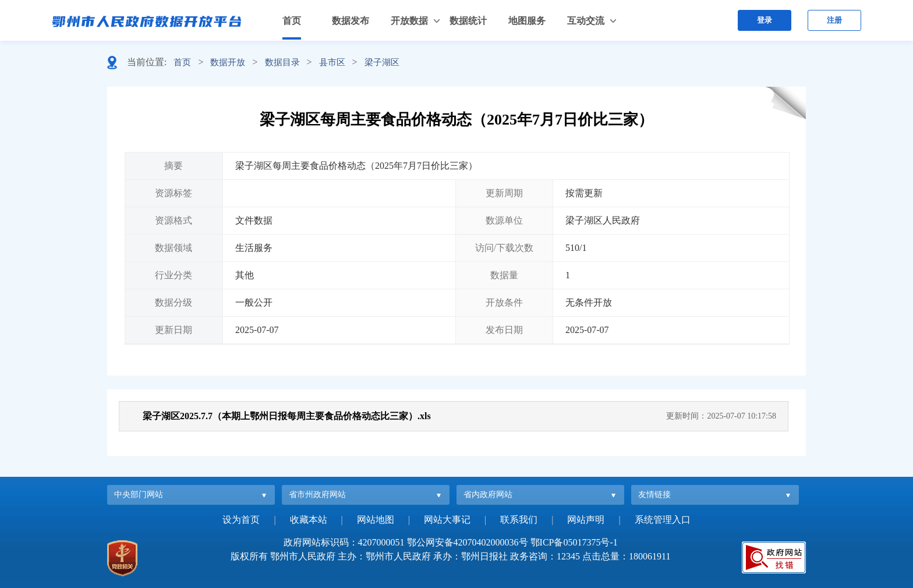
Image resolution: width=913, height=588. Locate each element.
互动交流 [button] (586, 21)
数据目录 (282, 62)
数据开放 (228, 62)
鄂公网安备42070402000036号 (468, 542)
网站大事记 (447, 520)
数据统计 (468, 21)
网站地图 (376, 520)
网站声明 (586, 520)
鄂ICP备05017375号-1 (574, 542)
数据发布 (351, 21)
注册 (834, 20)
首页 (292, 21)
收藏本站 (309, 520)
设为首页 (241, 520)
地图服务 (527, 21)
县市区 (332, 62)
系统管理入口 (663, 520)
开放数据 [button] (409, 21)
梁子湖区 (382, 62)
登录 (765, 20)
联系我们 (519, 520)
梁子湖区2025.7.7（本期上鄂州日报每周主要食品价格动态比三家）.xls (287, 416)
